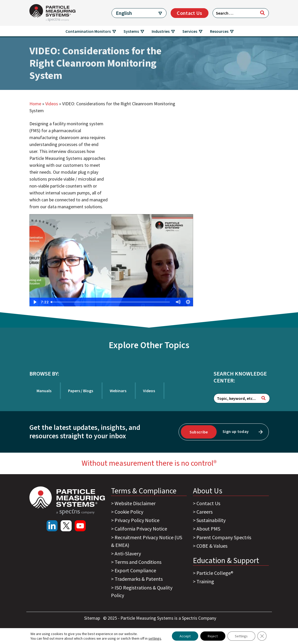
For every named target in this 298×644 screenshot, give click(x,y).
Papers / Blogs (81, 391)
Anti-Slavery (128, 553)
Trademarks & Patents (139, 579)
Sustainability (211, 520)
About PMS (208, 529)
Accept (185, 636)
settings (154, 638)
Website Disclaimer (135, 503)
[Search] (262, 13)
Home (35, 104)
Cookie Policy (129, 512)
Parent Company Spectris (224, 537)
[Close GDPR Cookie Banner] (262, 636)
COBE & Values (212, 546)
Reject (212, 636)
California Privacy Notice (141, 529)
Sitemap (93, 618)
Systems (131, 31)
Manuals (44, 391)
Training (205, 581)
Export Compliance (135, 570)
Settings (241, 636)
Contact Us (189, 13)
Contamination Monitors (88, 31)
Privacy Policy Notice (137, 520)
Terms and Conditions (138, 562)
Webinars (118, 391)
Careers (205, 512)
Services (190, 31)
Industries (161, 31)
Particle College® (215, 573)
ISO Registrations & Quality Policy (142, 591)
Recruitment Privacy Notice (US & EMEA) (147, 541)
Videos (52, 104)
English (124, 13)
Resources (219, 31)
